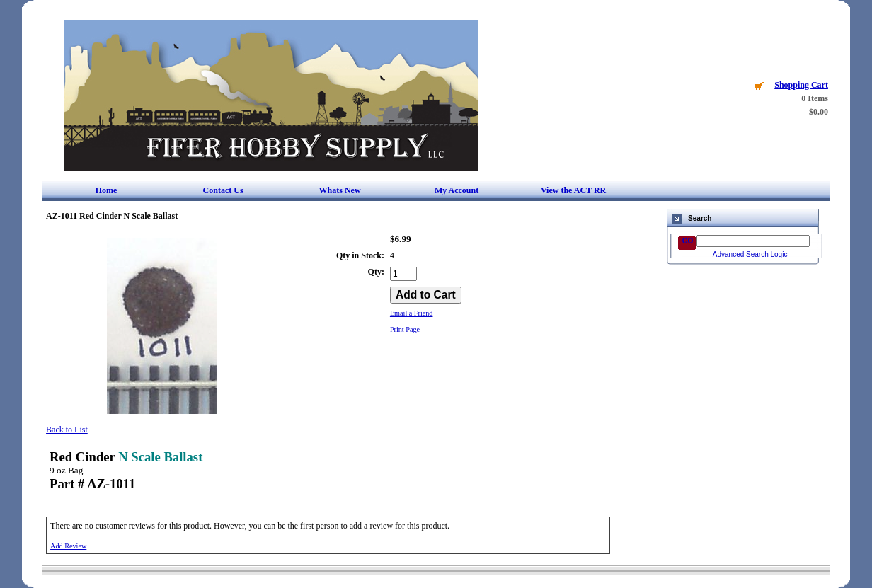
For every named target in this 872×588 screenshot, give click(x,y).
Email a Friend (412, 313)
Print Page (405, 329)
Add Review (68, 546)
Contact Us (223, 190)
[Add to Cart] (426, 295)
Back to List (67, 430)
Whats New (340, 190)
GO (688, 241)
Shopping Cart (801, 85)
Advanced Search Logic (750, 254)
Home (107, 190)
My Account (457, 190)
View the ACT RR (573, 190)
